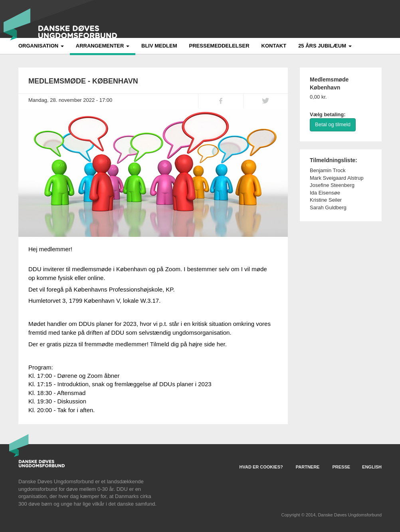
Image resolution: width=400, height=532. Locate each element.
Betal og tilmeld (333, 124)
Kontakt (274, 46)
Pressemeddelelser (219, 46)
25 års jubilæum (325, 46)
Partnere (308, 467)
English (372, 467)
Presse (341, 467)
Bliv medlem (159, 46)
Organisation (41, 46)
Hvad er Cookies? (261, 467)
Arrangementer (103, 46)
